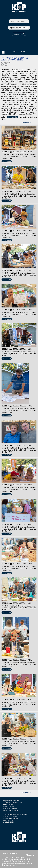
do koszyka (12, 117)
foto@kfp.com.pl (13, 810)
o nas (14, 51)
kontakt (23, 51)
